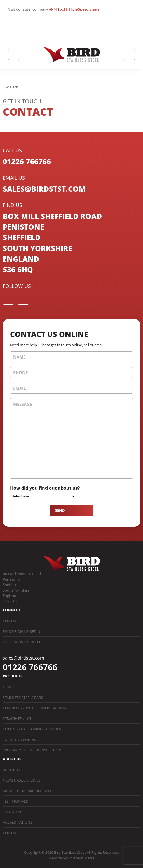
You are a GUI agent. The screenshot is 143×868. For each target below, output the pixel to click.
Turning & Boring (20, 740)
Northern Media (81, 858)
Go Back (11, 87)
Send (60, 510)
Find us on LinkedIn (22, 631)
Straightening (17, 718)
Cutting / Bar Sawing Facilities (32, 729)
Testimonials (15, 801)
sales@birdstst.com (44, 189)
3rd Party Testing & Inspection (32, 750)
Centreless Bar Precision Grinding (36, 708)
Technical (12, 812)
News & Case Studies (22, 780)
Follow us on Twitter (24, 642)
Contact (11, 621)
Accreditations (17, 822)
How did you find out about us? (45, 488)
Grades (10, 687)
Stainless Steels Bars (23, 698)
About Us (11, 770)
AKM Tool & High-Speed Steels (74, 9)
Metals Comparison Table (27, 791)
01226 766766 (27, 162)
